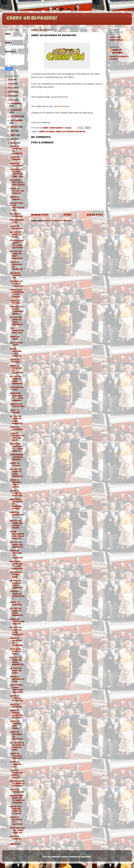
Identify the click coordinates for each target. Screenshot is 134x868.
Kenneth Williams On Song (17, 679)
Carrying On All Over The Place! (16, 284)
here (66, 97)
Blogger (86, 857)
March (14, 844)
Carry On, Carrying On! (16, 765)
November (16, 110)
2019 (11, 84)
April (13, 143)
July (13, 131)
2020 (11, 80)
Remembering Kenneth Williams (17, 457)
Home (68, 215)
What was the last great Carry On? (17, 831)
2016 (11, 96)
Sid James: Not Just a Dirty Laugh (17, 183)
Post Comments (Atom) (58, 221)
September (16, 121)
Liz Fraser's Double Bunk (16, 575)
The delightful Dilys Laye (17, 331)
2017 (11, 92)
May (12, 139)
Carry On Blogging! (32, 19)
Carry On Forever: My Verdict (17, 699)
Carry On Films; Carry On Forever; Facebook (62, 132)
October (15, 117)
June (13, 135)
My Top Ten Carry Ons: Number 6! (17, 545)
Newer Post (40, 215)
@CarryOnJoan (62, 106)
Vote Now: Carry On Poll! (16, 652)
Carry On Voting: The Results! (17, 191)
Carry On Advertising (17, 515)
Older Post (95, 215)
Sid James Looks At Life (16, 276)
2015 (11, 100)
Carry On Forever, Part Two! (16, 756)
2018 (11, 88)
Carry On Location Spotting (16, 493)
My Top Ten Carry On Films (16, 235)
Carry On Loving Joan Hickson (17, 622)
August (14, 127)
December (16, 104)
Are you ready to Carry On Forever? (17, 784)
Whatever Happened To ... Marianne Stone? (16, 504)
